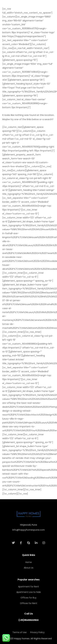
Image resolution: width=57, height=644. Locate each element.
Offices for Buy (28, 598)
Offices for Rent (29, 603)
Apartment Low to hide (29, 592)
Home (29, 562)
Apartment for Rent (28, 587)
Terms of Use (20, 632)
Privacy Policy (37, 632)
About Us (29, 568)
